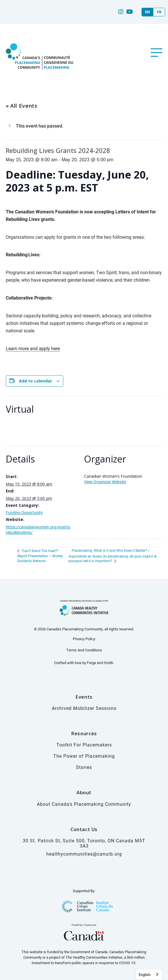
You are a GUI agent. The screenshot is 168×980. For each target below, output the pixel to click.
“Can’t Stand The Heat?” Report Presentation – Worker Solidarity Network (40, 556)
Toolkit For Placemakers (84, 745)
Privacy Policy (84, 639)
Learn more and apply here (33, 348)
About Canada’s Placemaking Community (84, 804)
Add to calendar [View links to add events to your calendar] (36, 381)
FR (159, 12)
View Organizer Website (105, 482)
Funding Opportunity (24, 512)
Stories (84, 767)
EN (147, 12)
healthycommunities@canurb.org (84, 854)
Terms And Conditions (84, 650)
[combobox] (149, 974)
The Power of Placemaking (84, 756)
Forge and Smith (100, 663)
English (145, 975)
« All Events (21, 106)
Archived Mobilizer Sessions (84, 708)
